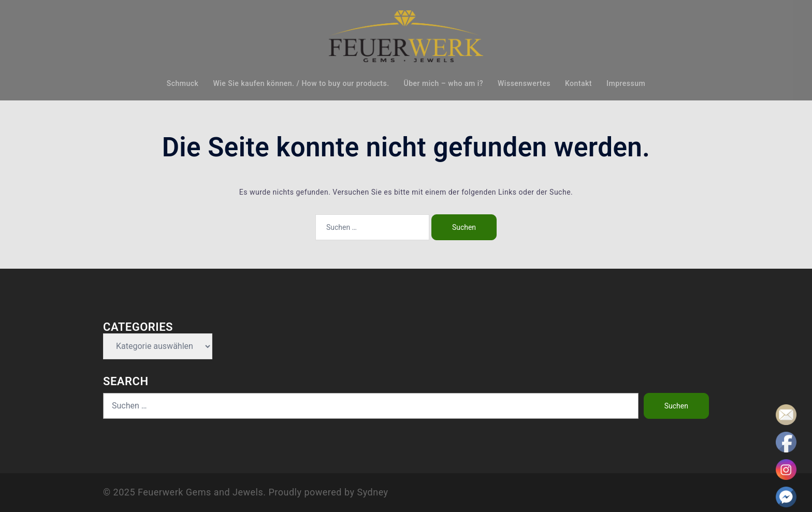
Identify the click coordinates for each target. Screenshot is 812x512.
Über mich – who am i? (444, 83)
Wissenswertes (524, 83)
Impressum (626, 83)
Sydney (372, 492)
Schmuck (183, 83)
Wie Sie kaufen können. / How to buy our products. (301, 83)
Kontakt (578, 83)
